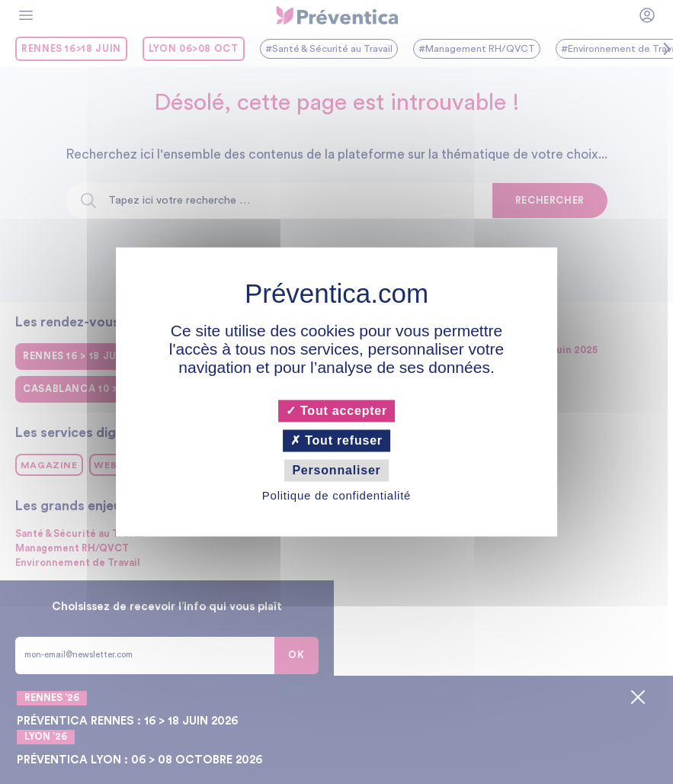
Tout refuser (336, 440)
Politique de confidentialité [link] (336, 496)
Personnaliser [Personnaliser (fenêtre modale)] (336, 470)
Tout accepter (336, 411)
